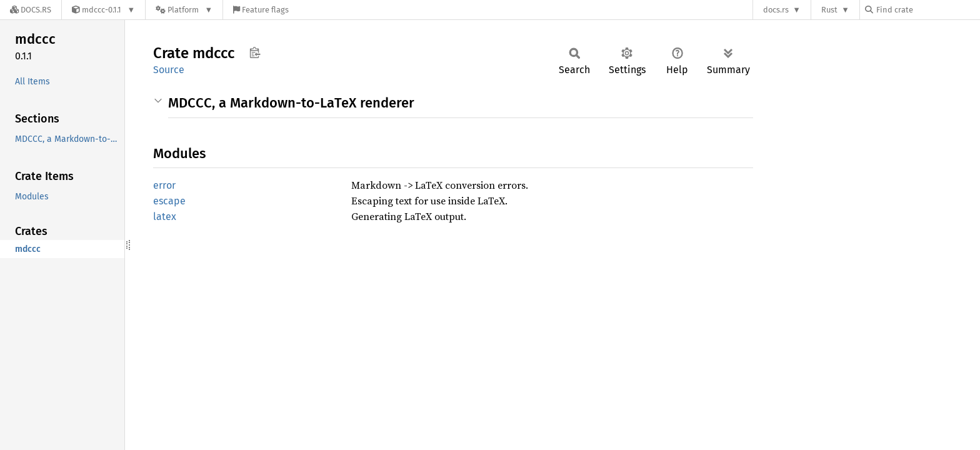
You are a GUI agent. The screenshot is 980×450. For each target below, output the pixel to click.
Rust (829, 10)
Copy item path (255, 52)
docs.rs (776, 10)
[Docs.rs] (31, 10)
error (164, 185)
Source (169, 70)
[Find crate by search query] (927, 10)
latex (165, 217)
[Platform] (184, 10)
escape (169, 201)
